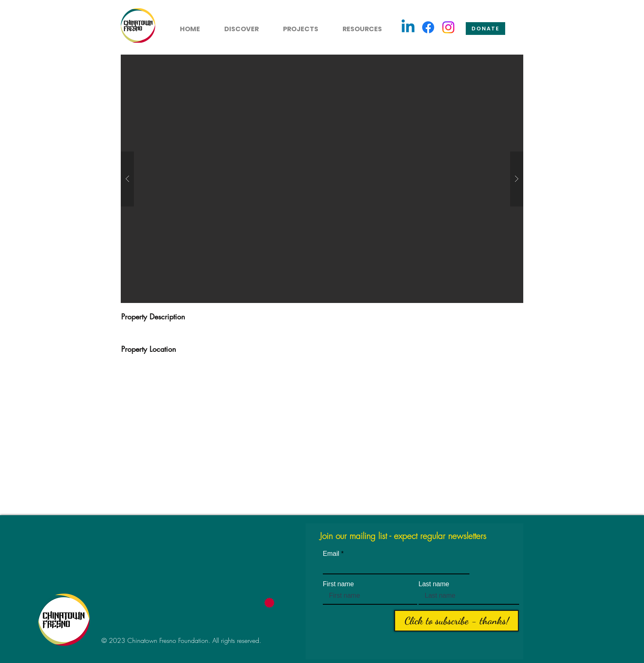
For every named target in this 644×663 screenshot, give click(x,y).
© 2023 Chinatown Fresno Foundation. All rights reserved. (181, 640)
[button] (237, 25)
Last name (434, 584)
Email (331, 554)
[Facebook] (428, 27)
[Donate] (485, 29)
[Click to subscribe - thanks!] (457, 621)
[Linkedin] (408, 27)
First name (338, 584)
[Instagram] (448, 27)
